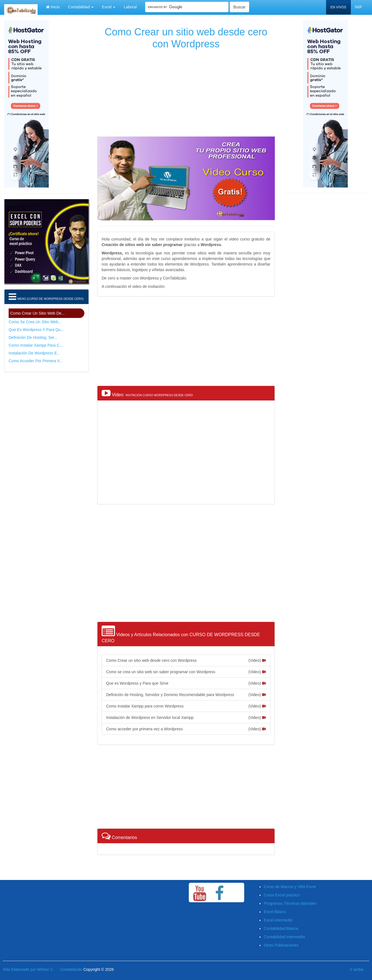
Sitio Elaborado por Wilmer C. (28, 969)
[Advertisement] (186, 92)
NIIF (359, 7)
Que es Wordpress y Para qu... (36, 330)
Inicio (53, 7)
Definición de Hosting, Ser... (33, 337)
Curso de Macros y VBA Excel (290, 887)
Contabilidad (81, 7)
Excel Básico (275, 912)
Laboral (130, 7)
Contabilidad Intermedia (284, 937)
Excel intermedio (278, 920)
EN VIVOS (338, 7)
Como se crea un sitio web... (35, 322)
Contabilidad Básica (281, 928)
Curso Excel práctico (282, 895)
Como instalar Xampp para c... (36, 345)
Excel (109, 7)
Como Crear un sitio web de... (37, 313)
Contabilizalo (71, 969)
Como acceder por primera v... (36, 361)
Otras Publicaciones (281, 945)
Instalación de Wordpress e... (34, 353)
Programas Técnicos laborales (290, 903)
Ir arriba (357, 969)
